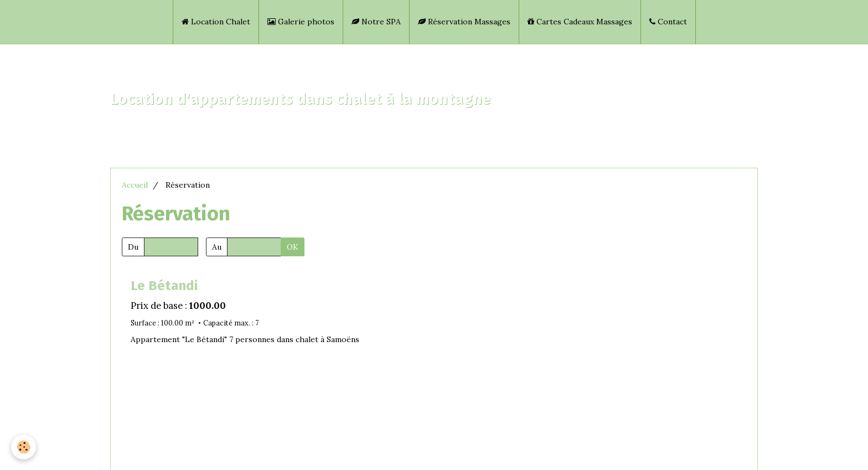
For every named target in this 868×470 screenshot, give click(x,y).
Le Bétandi (164, 286)
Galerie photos (301, 22)
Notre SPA (376, 22)
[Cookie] (24, 447)
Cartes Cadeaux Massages (580, 22)
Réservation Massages (464, 22)
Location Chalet (216, 22)
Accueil (135, 185)
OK (293, 247)
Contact (668, 22)
